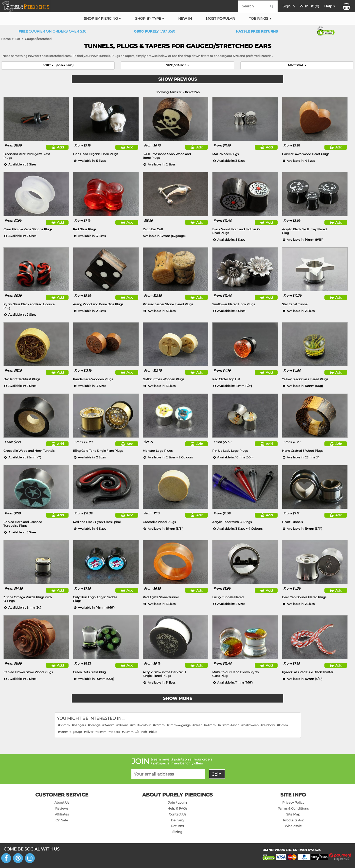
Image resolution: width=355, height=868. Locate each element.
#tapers (114, 732)
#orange (94, 725)
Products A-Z (293, 820)
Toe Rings (259, 18)
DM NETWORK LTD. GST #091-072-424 (292, 850)
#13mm (282, 725)
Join (217, 774)
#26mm (122, 725)
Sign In (289, 6)
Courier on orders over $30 (52, 31)
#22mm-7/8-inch (134, 732)
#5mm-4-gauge (179, 725)
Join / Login (177, 802)
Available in (164, 236)
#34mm (108, 725)
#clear (197, 725)
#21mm (101, 732)
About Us (62, 802)
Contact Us (177, 814)
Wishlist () (309, 6)
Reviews (62, 808)
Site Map (293, 814)
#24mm (210, 725)
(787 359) (155, 31)
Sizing (177, 832)
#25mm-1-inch (229, 725)
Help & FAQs (177, 808)
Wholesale (293, 826)
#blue (153, 732)
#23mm (159, 725)
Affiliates (62, 814)
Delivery (177, 820)
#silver (89, 732)
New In (185, 18)
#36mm (64, 725)
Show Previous (178, 79)
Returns (177, 826)
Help (328, 6)
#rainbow (268, 725)
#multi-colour (141, 725)
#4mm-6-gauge (70, 732)
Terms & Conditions (293, 808)
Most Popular (220, 18)
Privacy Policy (293, 802)
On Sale (62, 820)
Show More (177, 698)
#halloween (250, 725)
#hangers (79, 725)
